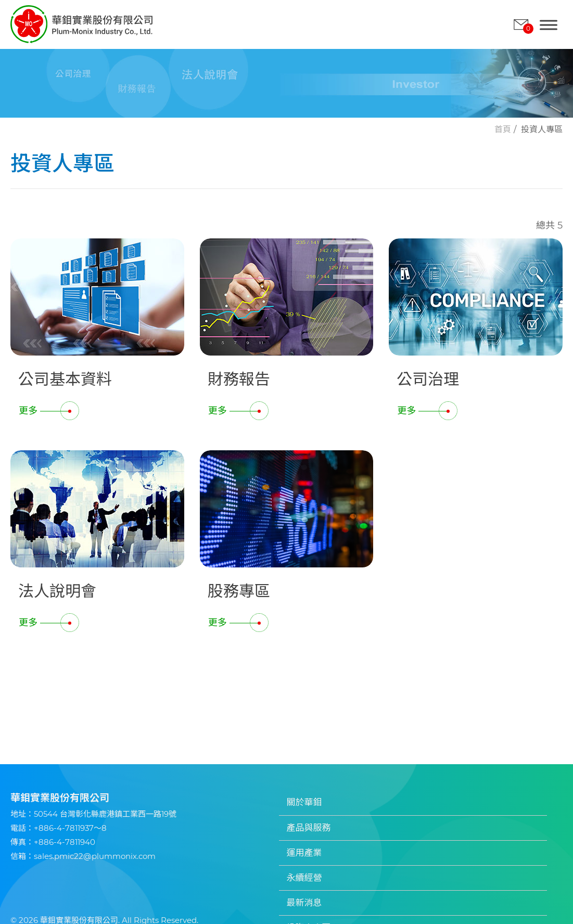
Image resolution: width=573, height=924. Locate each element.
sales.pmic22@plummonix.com (95, 856)
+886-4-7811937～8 (70, 828)
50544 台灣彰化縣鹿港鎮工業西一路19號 (105, 814)
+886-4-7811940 (65, 842)
